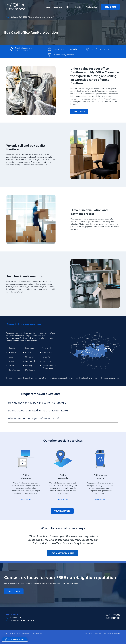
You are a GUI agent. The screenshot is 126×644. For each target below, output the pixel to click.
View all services (62, 511)
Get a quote (110, 7)
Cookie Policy (98, 633)
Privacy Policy (88, 633)
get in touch (14, 591)
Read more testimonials (62, 553)
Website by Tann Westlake (112, 633)
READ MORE (26, 499)
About (69, 7)
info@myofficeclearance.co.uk (22, 620)
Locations (58, 7)
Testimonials (92, 7)
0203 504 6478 (16, 618)
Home (47, 7)
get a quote (79, 112)
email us (36, 17)
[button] (15, 639)
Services (79, 7)
